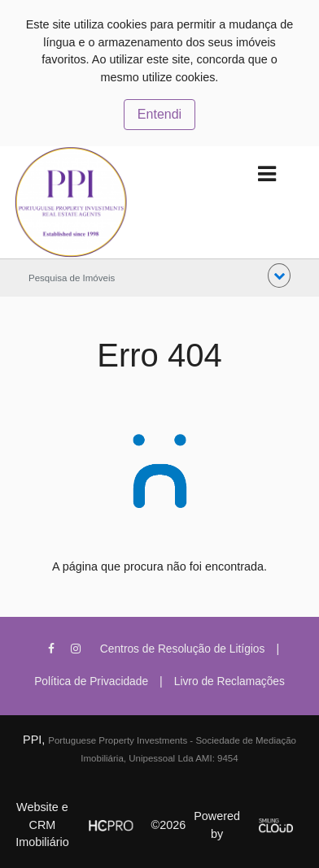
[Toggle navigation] (267, 174)
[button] (279, 276)
